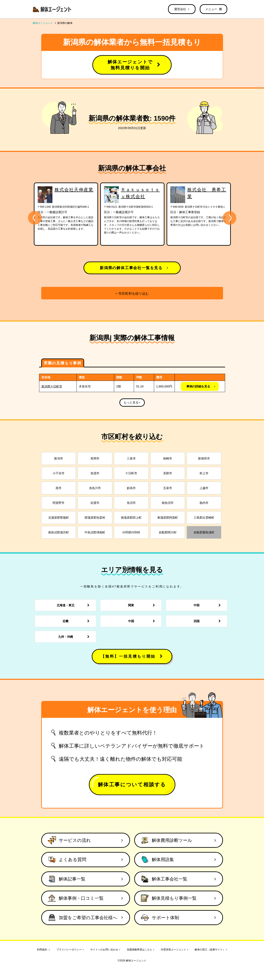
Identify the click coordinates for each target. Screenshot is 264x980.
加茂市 (95, 473)
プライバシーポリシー (70, 950)
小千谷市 (59, 473)
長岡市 (95, 458)
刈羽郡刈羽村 (131, 532)
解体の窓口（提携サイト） (211, 950)
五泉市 (168, 488)
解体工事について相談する (132, 784)
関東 (143, 605)
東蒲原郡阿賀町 (168, 518)
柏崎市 (168, 458)
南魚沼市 (168, 503)
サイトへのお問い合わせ (105, 950)
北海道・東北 (74, 605)
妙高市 (131, 488)
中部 (208, 605)
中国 (143, 621)
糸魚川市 (95, 488)
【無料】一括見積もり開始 (132, 656)
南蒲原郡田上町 (131, 518)
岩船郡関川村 (168, 532)
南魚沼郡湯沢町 (59, 532)
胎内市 (204, 503)
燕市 (59, 488)
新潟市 (59, 458)
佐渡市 (95, 503)
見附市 (168, 473)
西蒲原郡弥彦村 (95, 518)
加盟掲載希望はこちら (140, 950)
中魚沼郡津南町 (95, 532)
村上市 (204, 473)
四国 (208, 621)
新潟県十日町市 (52, 386)
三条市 (131, 458)
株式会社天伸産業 (74, 190)
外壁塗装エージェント (174, 950)
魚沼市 (131, 503)
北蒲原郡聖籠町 (59, 518)
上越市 (204, 488)
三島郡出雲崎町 (204, 518)
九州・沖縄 (75, 637)
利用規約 (43, 950)
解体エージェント (43, 23)
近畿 (77, 621)
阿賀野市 (59, 503)
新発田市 (204, 458)
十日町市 (131, 473)
